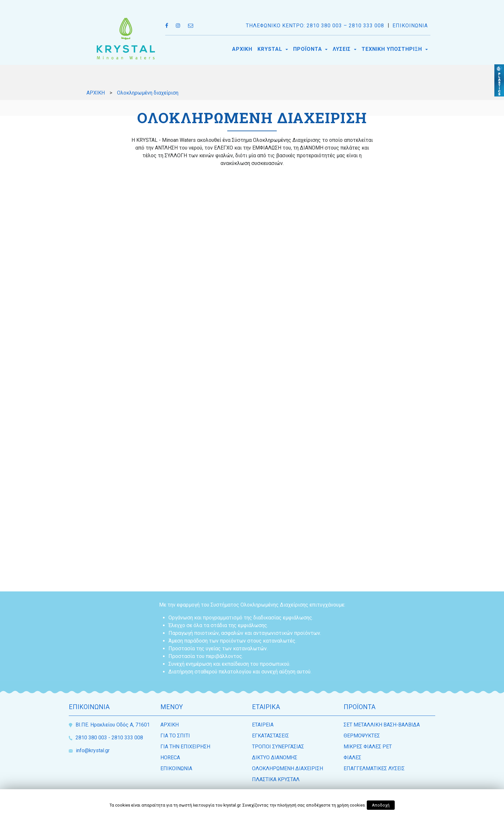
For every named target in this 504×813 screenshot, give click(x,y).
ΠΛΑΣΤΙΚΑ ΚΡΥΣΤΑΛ (276, 779)
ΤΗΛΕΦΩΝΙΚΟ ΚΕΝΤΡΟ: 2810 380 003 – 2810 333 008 (315, 26)
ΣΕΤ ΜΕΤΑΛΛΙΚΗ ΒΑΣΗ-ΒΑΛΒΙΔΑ (382, 725)
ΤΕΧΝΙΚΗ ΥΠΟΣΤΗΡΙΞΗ (393, 49)
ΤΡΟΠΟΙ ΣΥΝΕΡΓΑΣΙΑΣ (278, 747)
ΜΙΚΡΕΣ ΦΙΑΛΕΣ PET (368, 747)
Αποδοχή (381, 805)
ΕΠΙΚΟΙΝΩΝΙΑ (410, 26)
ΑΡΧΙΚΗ (242, 49)
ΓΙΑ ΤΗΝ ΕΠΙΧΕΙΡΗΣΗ (185, 747)
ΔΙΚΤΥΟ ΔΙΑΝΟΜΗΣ (275, 758)
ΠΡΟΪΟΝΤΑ (308, 49)
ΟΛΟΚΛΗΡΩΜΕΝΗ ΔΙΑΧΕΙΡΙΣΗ (288, 768)
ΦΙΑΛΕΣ (352, 758)
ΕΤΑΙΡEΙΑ (263, 725)
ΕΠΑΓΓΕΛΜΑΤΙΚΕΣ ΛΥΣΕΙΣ (374, 768)
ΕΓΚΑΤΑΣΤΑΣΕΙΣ (270, 736)
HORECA (170, 758)
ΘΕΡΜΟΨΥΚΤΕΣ (362, 736)
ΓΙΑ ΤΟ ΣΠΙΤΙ (175, 736)
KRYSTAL (271, 49)
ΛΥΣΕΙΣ (342, 49)
